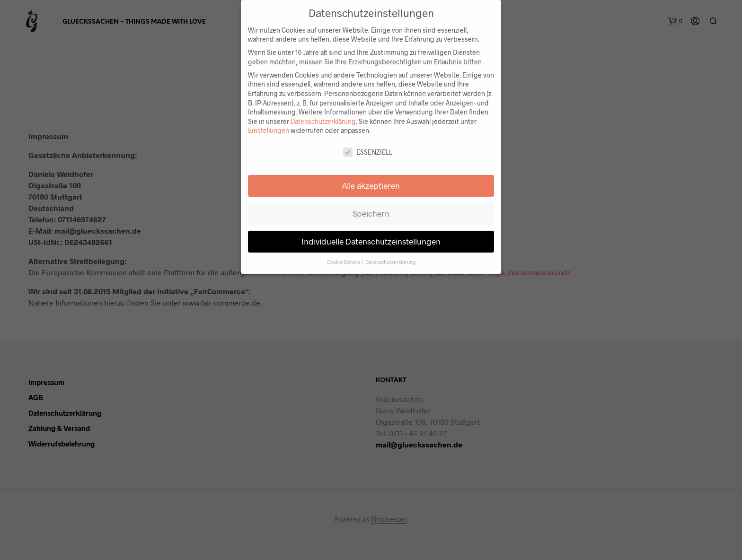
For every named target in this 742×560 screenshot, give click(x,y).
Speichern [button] (371, 207)
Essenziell (368, 145)
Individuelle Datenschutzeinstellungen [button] (371, 235)
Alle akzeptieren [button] (371, 179)
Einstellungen (269, 124)
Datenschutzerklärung (323, 115)
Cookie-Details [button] (344, 255)
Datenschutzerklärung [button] (390, 255)
